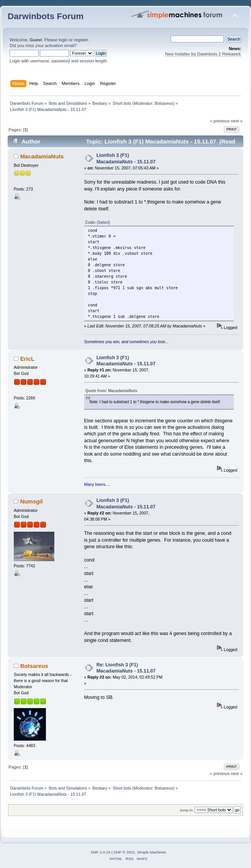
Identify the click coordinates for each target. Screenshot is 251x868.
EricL (27, 359)
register (81, 40)
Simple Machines (152, 852)
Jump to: (187, 810)
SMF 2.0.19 (101, 852)
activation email (59, 46)
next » (237, 121)
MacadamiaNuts (42, 156)
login (63, 40)
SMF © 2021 (124, 852)
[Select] (103, 222)
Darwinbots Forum (46, 16)
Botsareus (164, 103)
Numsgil (32, 501)
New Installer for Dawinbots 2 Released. (203, 54)
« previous (220, 121)
